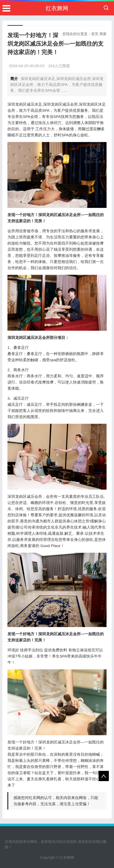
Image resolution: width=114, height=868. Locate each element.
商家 (103, 34)
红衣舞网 (57, 8)
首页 (95, 34)
